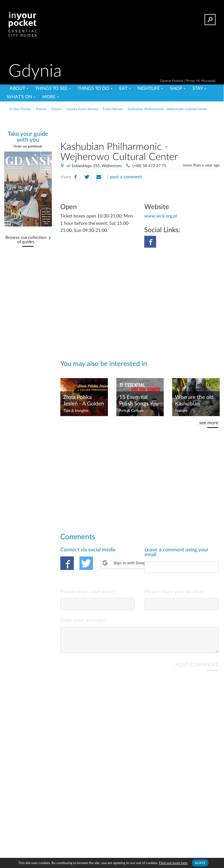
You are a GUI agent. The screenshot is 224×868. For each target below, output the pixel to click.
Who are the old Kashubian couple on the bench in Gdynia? (196, 401)
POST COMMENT (197, 670)
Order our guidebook (28, 146)
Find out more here (173, 863)
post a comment (126, 177)
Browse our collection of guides (26, 240)
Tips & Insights (76, 411)
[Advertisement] (140, 125)
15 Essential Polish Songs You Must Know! (139, 401)
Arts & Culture (131, 411)
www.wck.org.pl (161, 216)
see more (209, 423)
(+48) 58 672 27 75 (149, 166)
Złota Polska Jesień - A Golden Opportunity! (84, 401)
